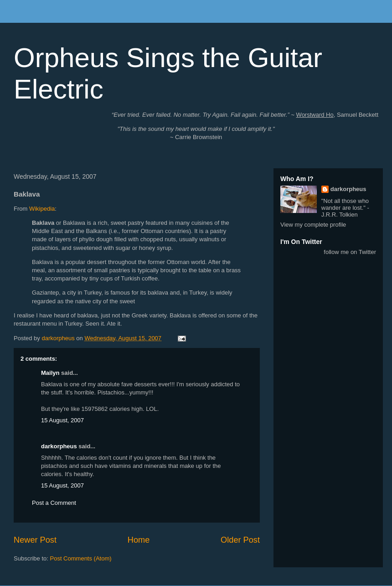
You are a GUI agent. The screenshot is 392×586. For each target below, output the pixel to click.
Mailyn (50, 373)
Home (139, 540)
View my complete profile (313, 225)
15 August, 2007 (62, 420)
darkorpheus (59, 446)
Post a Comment (54, 503)
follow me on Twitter (350, 252)
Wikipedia (42, 209)
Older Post (240, 540)
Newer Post (35, 540)
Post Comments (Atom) (81, 558)
